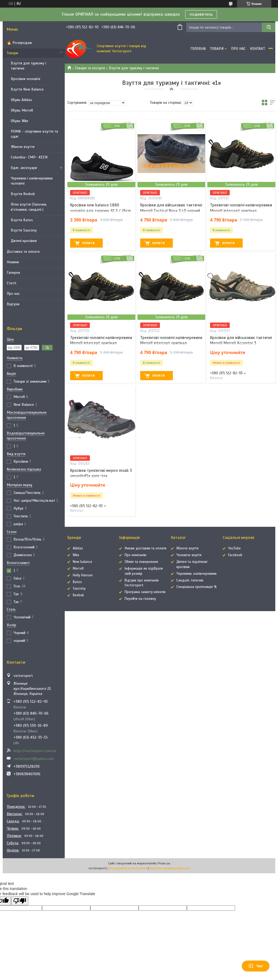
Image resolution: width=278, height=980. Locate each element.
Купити (88, 243)
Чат (256, 966)
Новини (13, 262)
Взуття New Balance (27, 89)
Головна (198, 49)
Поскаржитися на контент (128, 868)
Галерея (13, 273)
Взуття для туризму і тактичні (28, 66)
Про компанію (135, 555)
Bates (77, 582)
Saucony (79, 588)
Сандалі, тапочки (190, 580)
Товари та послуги (90, 68)
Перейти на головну (140, 599)
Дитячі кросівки (24, 241)
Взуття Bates (22, 220)
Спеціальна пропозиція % (197, 587)
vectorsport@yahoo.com (34, 759)
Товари (12, 53)
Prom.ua (164, 863)
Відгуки (13, 304)
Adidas (78, 548)
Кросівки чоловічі (25, 79)
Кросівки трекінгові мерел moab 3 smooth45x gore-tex (101, 473)
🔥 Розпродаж (19, 43)
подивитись (201, 14)
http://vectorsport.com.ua (35, 751)
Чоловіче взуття (189, 555)
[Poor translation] (20, 901)
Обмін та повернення (141, 562)
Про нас (13, 294)
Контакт (258, 49)
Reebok (78, 595)
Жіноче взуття (23, 147)
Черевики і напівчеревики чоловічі (32, 181)
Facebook (235, 555)
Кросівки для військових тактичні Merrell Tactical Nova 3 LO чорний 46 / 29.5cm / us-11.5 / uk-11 (171, 211)
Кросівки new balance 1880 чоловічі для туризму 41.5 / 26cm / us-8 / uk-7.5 (101, 211)
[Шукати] (269, 27)
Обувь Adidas (21, 100)
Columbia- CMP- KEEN (29, 157)
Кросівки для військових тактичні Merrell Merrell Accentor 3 (241, 340)
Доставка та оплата (23, 252)
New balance (83, 562)
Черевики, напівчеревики (196, 574)
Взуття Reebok (23, 194)
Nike (76, 555)
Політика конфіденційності (170, 868)
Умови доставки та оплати (145, 548)
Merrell (78, 569)
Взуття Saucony (24, 230)
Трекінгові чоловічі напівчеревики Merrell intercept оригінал (241, 208)
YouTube (234, 548)
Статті (11, 283)
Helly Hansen (83, 575)
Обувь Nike (20, 121)
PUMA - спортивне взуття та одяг (34, 134)
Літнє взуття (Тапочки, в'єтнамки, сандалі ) (29, 207)
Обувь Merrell (22, 110)
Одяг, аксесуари (24, 168)
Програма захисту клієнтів (145, 592)
